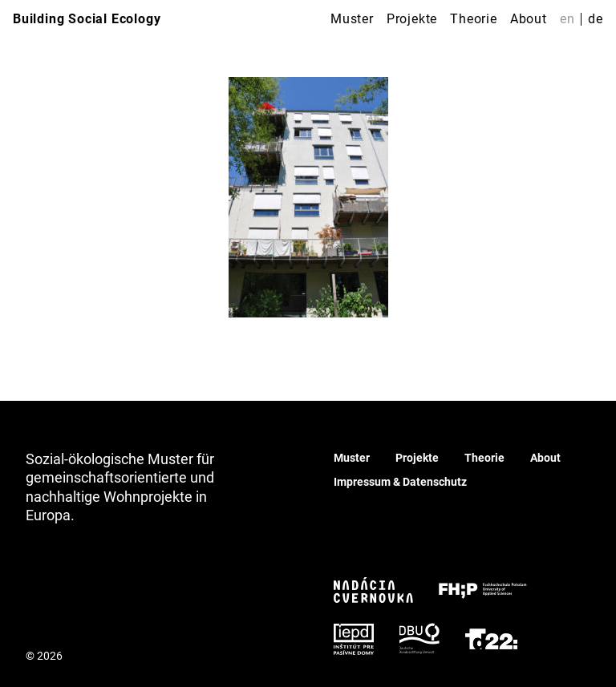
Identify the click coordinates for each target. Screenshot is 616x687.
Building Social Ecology (87, 19)
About (529, 19)
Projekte (412, 19)
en (567, 19)
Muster (352, 19)
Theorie (474, 19)
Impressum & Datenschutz (400, 482)
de (596, 19)
